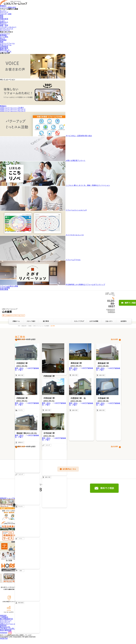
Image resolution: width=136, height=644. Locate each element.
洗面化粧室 (4, 19)
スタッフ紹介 (31, 321)
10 (115, 339)
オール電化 (4, 37)
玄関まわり (4, 22)
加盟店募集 (4, 289)
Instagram (6, 633)
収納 (2, 42)
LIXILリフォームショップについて (13, 109)
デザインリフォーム (7, 43)
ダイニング (4, 12)
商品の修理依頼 (6, 630)
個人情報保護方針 (7, 619)
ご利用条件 (4, 617)
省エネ (2, 38)
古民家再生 (4, 47)
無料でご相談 (104, 488)
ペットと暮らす (6, 51)
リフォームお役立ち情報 (9, 286)
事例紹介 (3, 6)
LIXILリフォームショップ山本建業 (41, 326)
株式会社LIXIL (5, 627)
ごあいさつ (109, 321)
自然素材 (3, 40)
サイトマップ (5, 622)
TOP (19, 326)
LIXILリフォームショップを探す (12, 108)
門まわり (3, 24)
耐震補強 (3, 35)
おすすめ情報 (5, 288)
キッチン (3, 11)
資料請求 (3, 498)
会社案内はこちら (69, 469)
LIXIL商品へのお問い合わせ (10, 629)
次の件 (114, 339)
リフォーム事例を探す (8, 7)
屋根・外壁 (4, 25)
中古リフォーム (6, 45)
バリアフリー (5, 34)
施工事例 (46, 321)
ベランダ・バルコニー (8, 27)
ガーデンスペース (7, 29)
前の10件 (22, 339)
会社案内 (123, 321)
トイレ (2, 20)
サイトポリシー (6, 620)
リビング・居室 (6, 14)
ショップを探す (13, 498)
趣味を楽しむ (5, 50)
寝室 (2, 16)
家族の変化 (4, 48)
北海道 (30, 326)
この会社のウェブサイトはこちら (14, 315)
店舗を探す (24, 326)
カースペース (5, 30)
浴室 (2, 17)
